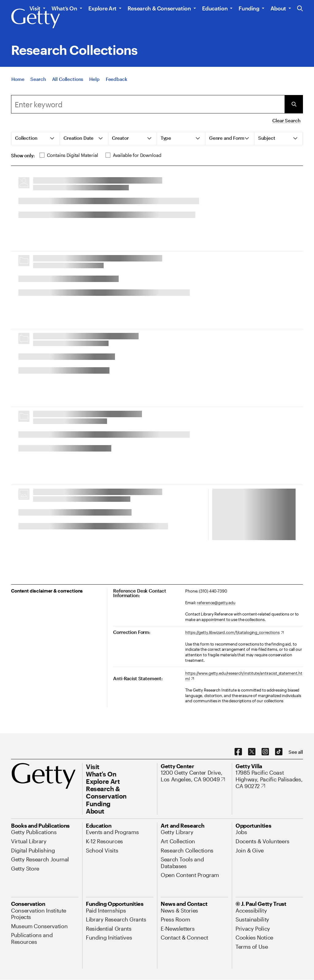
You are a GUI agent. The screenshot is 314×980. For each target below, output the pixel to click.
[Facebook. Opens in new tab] (238, 752)
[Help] (94, 79)
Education (215, 8)
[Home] (18, 79)
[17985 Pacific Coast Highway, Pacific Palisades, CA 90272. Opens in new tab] (269, 779)
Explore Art (102, 8)
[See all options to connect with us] (296, 752)
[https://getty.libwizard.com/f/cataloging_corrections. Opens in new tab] (234, 633)
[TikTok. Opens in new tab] (279, 752)
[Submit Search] (294, 104)
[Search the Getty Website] (300, 9)
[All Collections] (68, 79)
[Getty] (36, 19)
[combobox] (148, 104)
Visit (35, 8)
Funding (249, 8)
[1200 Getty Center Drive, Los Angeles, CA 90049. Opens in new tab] (194, 776)
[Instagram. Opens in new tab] (265, 752)
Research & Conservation (159, 8)
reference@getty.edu (216, 603)
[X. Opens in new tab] (252, 752)
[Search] (38, 79)
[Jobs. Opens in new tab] (241, 832)
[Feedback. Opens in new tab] (117, 79)
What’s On (64, 8)
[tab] (36, 139)
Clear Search (286, 120)
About (278, 8)
